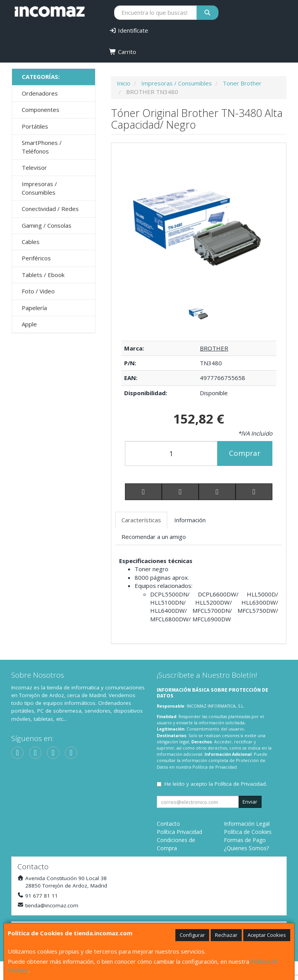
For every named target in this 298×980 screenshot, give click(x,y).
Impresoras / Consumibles (39, 188)
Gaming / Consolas (47, 225)
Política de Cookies (248, 832)
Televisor (34, 167)
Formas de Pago (245, 840)
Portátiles (35, 126)
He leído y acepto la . (216, 784)
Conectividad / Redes (50, 209)
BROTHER (214, 348)
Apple (29, 324)
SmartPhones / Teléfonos (42, 147)
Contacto (168, 824)
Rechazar (226, 935)
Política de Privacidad (215, 767)
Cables (31, 242)
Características (141, 520)
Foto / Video (38, 291)
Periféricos (36, 258)
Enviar (250, 802)
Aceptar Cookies (267, 935)
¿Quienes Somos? (246, 848)
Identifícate (129, 30)
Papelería (34, 308)
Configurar (192, 935)
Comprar (245, 453)
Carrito (123, 52)
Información (190, 520)
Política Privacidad (179, 832)
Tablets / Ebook (43, 275)
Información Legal (247, 824)
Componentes (41, 110)
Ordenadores (40, 93)
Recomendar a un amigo (154, 537)
